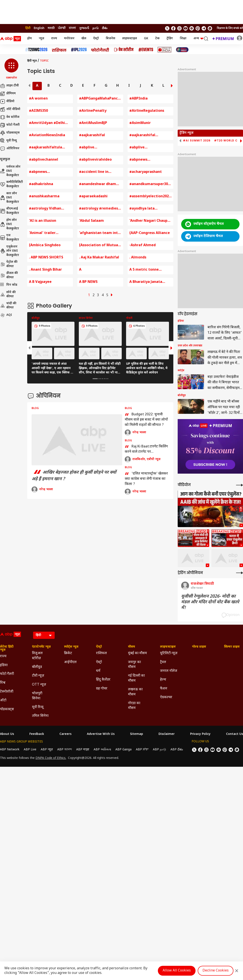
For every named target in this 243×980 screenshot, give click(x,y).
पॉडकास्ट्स (10, 133)
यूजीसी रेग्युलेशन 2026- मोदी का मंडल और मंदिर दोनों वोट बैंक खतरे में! (210, 602)
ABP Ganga (123, 750)
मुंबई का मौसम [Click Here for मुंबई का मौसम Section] (138, 653)
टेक (157, 39)
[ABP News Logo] (11, 39)
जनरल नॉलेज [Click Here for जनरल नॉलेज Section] (169, 671)
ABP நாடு (159, 750)
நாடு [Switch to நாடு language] (95, 28)
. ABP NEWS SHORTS (46, 258)
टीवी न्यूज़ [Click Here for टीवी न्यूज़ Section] (38, 676)
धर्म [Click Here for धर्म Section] (98, 671)
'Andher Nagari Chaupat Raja (150, 221)
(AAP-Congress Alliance (150, 233)
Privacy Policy (200, 734)
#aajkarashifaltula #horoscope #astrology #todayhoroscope (49, 148)
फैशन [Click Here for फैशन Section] (164, 689)
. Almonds (138, 258)
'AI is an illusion (43, 221)
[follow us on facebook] (173, 28)
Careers (65, 734)
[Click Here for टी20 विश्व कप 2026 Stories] (36, 50)
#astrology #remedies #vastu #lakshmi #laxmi (99, 209)
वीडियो (7, 101)
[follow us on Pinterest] (198, 28)
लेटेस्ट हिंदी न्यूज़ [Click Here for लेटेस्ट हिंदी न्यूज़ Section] (7, 648)
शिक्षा (183, 39)
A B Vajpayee (40, 282)
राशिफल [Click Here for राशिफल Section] (101, 653)
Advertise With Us (101, 734)
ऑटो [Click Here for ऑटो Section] (3, 701)
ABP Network (10, 750)
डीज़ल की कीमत (9, 275)
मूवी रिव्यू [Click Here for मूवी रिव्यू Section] (38, 707)
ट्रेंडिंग (170, 39)
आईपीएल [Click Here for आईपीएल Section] (70, 662)
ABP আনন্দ (65, 750)
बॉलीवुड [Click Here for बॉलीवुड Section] (37, 667)
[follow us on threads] (179, 28)
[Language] (44, 635)
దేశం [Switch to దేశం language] (105, 28)
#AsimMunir (140, 123)
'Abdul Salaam (91, 221)
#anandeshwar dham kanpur (98, 185)
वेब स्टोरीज (10, 117)
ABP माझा (83, 750)
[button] (11, 69)
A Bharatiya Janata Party (146, 282)
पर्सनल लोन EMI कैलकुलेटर (10, 171)
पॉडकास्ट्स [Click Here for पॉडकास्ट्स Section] (7, 709)
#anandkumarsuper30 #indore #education (149, 185)
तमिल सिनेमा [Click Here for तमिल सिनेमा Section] (40, 716)
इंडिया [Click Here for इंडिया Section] (4, 665)
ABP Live (30, 750)
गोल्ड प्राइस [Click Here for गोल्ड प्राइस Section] (199, 647)
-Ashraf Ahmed (143, 245)
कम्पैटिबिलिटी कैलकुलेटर (11, 184)
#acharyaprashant (146, 172)
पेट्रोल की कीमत (9, 264)
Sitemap (137, 734)
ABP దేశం (177, 750)
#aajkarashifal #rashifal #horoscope (148, 136)
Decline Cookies (216, 971)
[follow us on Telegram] (204, 28)
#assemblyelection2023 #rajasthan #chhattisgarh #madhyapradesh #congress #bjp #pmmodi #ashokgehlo (150, 197)
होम (30, 39)
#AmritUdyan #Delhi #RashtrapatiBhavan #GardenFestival (47, 123)
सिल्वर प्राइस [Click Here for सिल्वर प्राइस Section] (232, 647)
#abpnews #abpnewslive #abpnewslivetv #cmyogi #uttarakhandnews (46, 172)
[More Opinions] (240, 573)
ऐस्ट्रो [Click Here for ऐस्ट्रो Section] (99, 647)
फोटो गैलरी (10, 125)
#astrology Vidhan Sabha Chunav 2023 (46, 209)
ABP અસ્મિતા (102, 750)
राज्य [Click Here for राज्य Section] (3, 656)
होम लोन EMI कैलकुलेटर (9, 224)
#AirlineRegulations (147, 111)
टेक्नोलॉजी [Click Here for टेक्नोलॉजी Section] (7, 692)
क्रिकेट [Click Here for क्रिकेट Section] (68, 653)
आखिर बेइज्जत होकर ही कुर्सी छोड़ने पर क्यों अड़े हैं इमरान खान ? (74, 476)
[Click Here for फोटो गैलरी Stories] (100, 50)
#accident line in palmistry (94, 172)
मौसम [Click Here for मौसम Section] (132, 647)
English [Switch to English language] (39, 28)
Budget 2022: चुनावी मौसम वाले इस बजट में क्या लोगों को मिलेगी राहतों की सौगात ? (146, 420)
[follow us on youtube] (186, 28)
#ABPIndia (138, 99)
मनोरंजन (69, 39)
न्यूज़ (41, 39)
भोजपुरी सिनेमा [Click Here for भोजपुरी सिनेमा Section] (37, 696)
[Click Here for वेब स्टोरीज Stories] (124, 50)
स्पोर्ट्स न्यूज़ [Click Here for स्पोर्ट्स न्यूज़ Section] (71, 647)
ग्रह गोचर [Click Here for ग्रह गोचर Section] (102, 689)
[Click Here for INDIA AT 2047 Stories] (182, 50)
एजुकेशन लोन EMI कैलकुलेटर (9, 251)
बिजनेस (111, 39)
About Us (7, 734)
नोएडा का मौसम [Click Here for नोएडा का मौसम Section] (134, 706)
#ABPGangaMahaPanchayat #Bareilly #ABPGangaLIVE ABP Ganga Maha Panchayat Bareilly (100, 99)
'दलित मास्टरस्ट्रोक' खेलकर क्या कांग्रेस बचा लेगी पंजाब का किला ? (146, 479)
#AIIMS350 (38, 111)
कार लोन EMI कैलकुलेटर (9, 198)
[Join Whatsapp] (210, 28)
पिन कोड (9, 285)
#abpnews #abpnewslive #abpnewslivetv (143, 160)
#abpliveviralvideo (95, 160)
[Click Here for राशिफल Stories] (59, 50)
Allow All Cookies (177, 971)
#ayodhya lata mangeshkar (142, 209)
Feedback (37, 734)
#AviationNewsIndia (47, 135)
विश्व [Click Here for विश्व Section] (3, 683)
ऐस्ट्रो (96, 39)
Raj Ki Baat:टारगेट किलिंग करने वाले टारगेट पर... (146, 449)
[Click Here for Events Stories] (146, 50)
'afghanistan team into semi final (100, 233)
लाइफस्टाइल (130, 39)
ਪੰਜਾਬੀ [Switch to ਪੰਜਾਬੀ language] (62, 28)
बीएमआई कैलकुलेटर (9, 211)
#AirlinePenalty (93, 111)
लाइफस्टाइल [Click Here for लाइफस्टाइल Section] (168, 647)
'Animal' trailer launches (42, 233)
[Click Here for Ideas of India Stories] (165, 50)
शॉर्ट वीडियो (10, 109)
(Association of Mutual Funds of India (99, 246)
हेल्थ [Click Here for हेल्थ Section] (163, 680)
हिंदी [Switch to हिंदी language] (28, 28)
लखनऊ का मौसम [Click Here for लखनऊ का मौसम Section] (135, 692)
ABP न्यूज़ (47, 750)
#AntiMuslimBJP (93, 123)
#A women (38, 99)
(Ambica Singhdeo (45, 245)
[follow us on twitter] (167, 28)
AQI (6, 315)
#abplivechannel (44, 160)
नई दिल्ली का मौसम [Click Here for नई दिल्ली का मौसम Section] (136, 678)
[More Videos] (240, 485)
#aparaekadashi (93, 197)
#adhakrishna (41, 184)
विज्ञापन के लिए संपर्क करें (230, 28)
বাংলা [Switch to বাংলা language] (72, 28)
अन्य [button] (198, 39)
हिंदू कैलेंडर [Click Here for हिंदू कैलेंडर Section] (103, 680)
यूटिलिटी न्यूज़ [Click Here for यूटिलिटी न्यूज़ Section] (169, 653)
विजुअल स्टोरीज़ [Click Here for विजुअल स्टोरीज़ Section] (37, 656)
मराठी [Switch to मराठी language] (51, 28)
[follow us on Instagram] (192, 28)
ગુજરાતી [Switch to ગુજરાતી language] (84, 28)
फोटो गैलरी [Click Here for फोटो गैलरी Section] (7, 674)
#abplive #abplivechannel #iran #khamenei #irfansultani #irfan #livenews (149, 148)
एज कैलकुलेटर (9, 238)
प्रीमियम (8, 94)
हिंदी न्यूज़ (32, 61)
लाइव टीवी (9, 86)
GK (146, 39)
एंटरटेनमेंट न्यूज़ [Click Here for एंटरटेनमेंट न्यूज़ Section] (41, 647)
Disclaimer (167, 734)
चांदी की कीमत (8, 306)
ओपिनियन (10, 149)
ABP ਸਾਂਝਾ (142, 750)
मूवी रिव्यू (8, 141)
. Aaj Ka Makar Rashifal (99, 258)
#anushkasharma (44, 197)
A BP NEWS (88, 282)
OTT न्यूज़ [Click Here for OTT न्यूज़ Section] (39, 685)
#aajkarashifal (92, 135)
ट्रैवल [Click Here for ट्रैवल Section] (163, 662)
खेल (84, 39)
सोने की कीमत (8, 295)
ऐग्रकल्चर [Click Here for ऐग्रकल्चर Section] (166, 697)
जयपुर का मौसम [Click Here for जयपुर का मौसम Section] (134, 665)
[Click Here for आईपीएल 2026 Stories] (79, 50)
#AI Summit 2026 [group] (197, 141)
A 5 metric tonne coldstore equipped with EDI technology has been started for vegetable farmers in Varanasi (150, 270)
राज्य (54, 39)
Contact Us (235, 734)
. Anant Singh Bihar (45, 270)
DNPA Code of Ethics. (51, 758)
